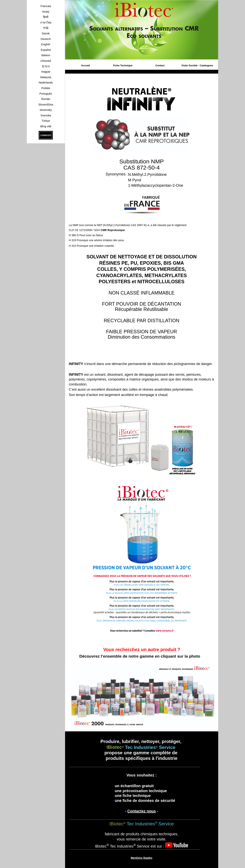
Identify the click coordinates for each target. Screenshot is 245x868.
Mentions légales (142, 858)
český (46, 12)
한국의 (46, 66)
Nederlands (46, 83)
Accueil (86, 65)
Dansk (46, 33)
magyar (46, 72)
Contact (160, 65)
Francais (46, 6)
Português (46, 94)
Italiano (46, 55)
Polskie (46, 88)
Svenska (46, 115)
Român (46, 99)
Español (46, 50)
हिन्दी (46, 17)
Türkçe (46, 121)
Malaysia (46, 77)
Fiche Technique (123, 65)
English (46, 44)
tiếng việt (46, 126)
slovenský (46, 110)
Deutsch (46, 39)
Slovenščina (46, 105)
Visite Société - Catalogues (197, 65)
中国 (46, 28)
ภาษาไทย (46, 23)
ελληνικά (46, 61)
